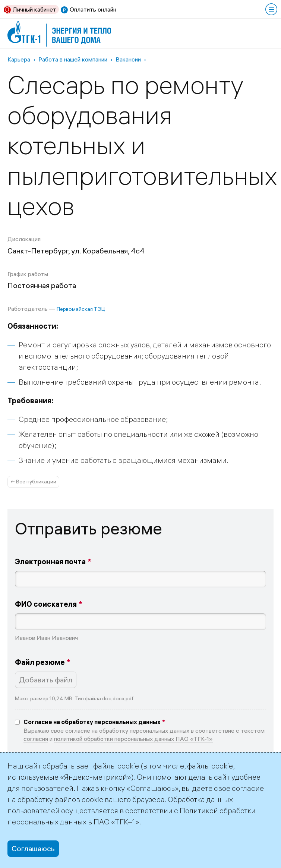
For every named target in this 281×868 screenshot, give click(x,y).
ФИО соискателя (46, 604)
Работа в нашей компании (73, 59)
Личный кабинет (34, 9)
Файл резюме (40, 662)
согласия (36, 739)
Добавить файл (46, 680)
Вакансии (128, 59)
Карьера (19, 59)
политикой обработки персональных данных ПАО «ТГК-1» (133, 739)
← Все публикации (33, 482)
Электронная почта (50, 561)
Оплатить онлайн (93, 9)
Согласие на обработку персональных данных (92, 722)
